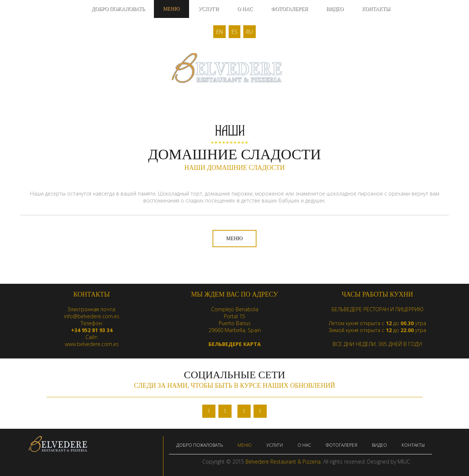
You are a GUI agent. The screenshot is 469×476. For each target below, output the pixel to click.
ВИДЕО (335, 9)
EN (219, 32)
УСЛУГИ (209, 9)
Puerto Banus (235, 323)
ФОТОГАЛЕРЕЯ (289, 9)
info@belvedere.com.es (92, 316)
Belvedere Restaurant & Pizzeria (283, 462)
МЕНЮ (171, 9)
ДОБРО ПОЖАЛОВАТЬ (118, 9)
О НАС (245, 9)
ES (234, 32)
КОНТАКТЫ (376, 9)
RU (250, 32)
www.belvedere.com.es (92, 344)
